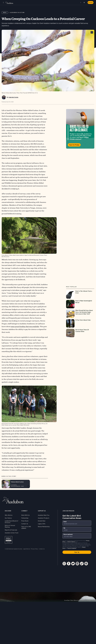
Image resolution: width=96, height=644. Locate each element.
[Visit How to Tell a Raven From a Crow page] (80, 294)
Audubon (9, 3)
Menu (3, 3)
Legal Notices (27, 549)
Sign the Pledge (74, 145)
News (5, 13)
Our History (8, 518)
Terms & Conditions (72, 548)
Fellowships (25, 518)
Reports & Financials (11, 530)
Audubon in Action (17, 13)
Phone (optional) (68, 534)
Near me (81, 3)
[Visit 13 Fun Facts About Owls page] (80, 323)
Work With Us (25, 515)
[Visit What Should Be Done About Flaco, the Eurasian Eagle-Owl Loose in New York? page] (80, 314)
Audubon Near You (44, 515)
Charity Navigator (9, 540)
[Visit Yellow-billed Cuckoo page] (16, 484)
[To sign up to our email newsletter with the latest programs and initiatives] (77, 523)
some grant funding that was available (25, 327)
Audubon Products (44, 518)
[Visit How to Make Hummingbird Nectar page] (80, 304)
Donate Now (42, 521)
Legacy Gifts (42, 524)
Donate (91, 3)
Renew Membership (44, 527)
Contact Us (25, 524)
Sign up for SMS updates (26, 527)
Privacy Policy (34, 549)
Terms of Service (71, 542)
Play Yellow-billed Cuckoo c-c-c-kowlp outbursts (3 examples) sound (28, 486)
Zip (64, 528)
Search (84, 2)
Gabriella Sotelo (14, 97)
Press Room (25, 521)
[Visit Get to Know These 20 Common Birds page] (80, 333)
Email (65, 522)
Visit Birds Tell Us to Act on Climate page (80, 129)
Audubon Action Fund (11, 533)
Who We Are (9, 515)
